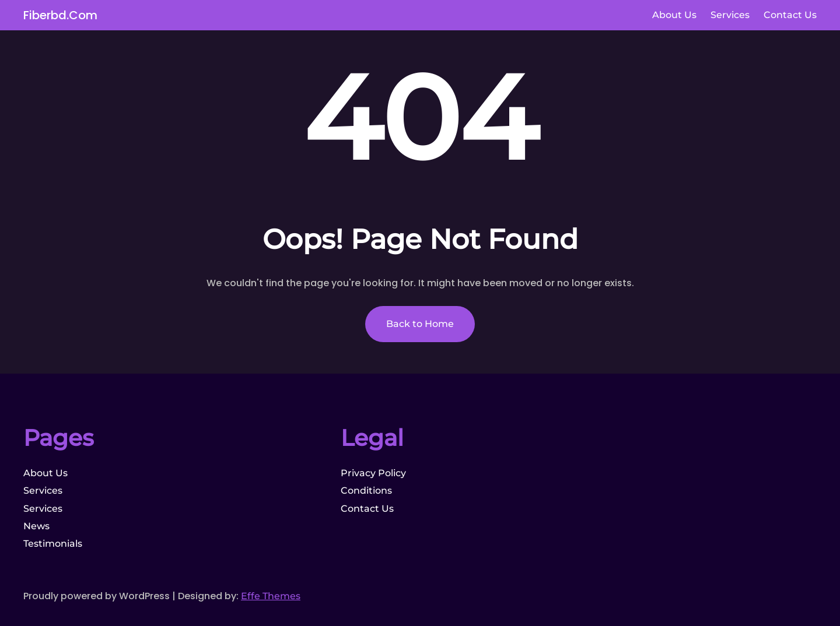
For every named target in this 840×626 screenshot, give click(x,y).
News (36, 526)
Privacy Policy (373, 473)
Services (43, 490)
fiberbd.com (60, 15)
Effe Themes (271, 596)
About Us (45, 473)
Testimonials (53, 544)
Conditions (366, 490)
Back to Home (420, 324)
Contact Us (367, 509)
